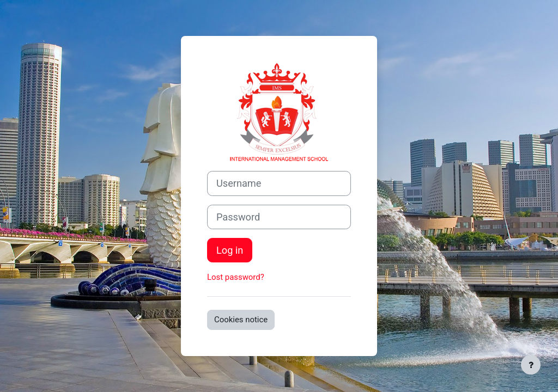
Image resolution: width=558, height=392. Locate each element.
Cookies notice (241, 320)
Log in (230, 250)
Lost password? (236, 277)
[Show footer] (531, 365)
